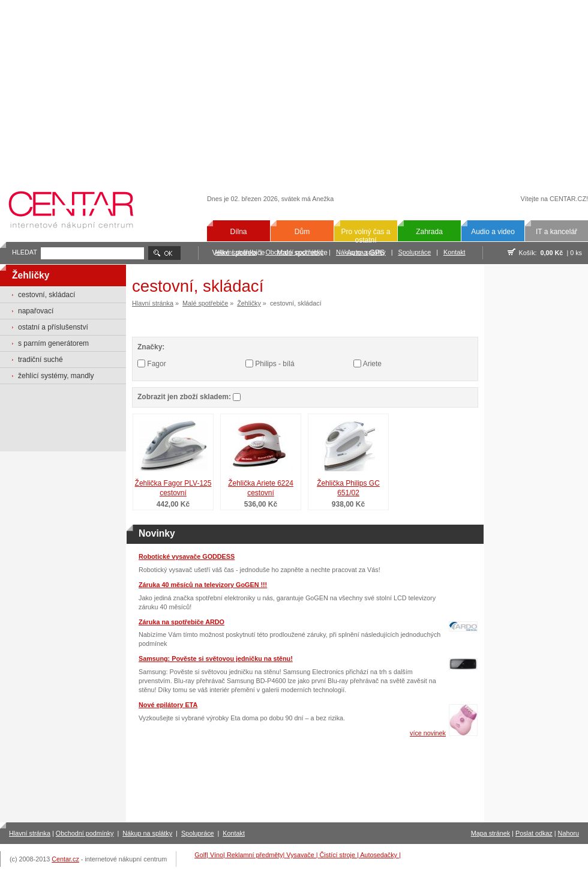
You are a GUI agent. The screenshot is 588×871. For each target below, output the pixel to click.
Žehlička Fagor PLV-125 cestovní (173, 488)
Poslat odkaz (534, 833)
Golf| (202, 855)
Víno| (218, 855)
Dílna (238, 232)
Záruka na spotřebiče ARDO (181, 622)
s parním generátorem (53, 343)
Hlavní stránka (153, 303)
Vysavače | (303, 855)
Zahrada (429, 232)
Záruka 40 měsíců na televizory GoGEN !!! (203, 585)
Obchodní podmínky (85, 833)
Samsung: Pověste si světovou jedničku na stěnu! (216, 659)
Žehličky (249, 303)
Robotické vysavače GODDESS (187, 556)
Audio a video (493, 232)
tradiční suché (40, 360)
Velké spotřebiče (238, 253)
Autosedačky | (380, 855)
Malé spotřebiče (302, 253)
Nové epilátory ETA (168, 705)
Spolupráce (415, 252)
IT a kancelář (556, 232)
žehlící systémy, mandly (56, 376)
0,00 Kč (552, 253)
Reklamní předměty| (256, 855)
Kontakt (454, 252)
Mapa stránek (490, 833)
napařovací (36, 311)
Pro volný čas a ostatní (365, 236)
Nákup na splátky (147, 833)
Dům (302, 232)
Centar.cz (65, 859)
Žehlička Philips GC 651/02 (348, 488)
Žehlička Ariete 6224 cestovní (261, 488)
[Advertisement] (294, 88)
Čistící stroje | (340, 855)
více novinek (428, 733)
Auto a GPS (366, 253)
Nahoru (568, 833)
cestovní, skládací (46, 295)
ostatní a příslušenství (53, 327)
